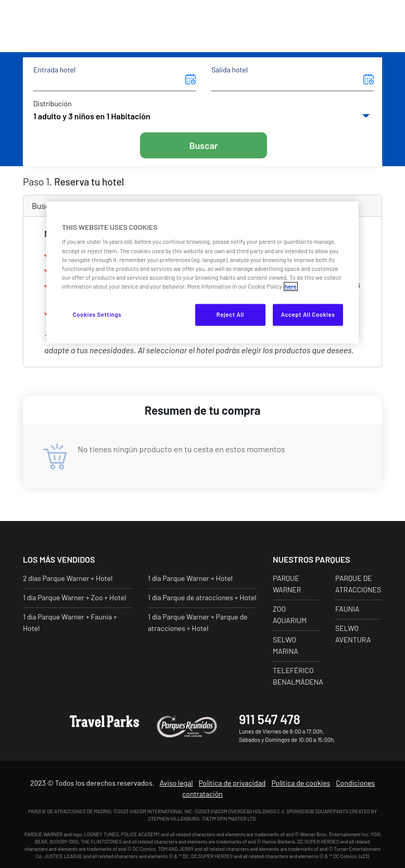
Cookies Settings (97, 314)
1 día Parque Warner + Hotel (190, 578)
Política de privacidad (232, 783)
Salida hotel (230, 70)
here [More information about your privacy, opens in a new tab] (291, 286)
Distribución (52, 103)
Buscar (203, 145)
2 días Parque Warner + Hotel (68, 578)
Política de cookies (301, 783)
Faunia (347, 609)
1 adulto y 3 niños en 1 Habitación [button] (92, 116)
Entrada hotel (54, 70)
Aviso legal (176, 783)
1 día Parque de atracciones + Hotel (202, 597)
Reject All (230, 314)
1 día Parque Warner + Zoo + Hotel (74, 597)
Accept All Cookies (308, 314)
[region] (202, 272)
